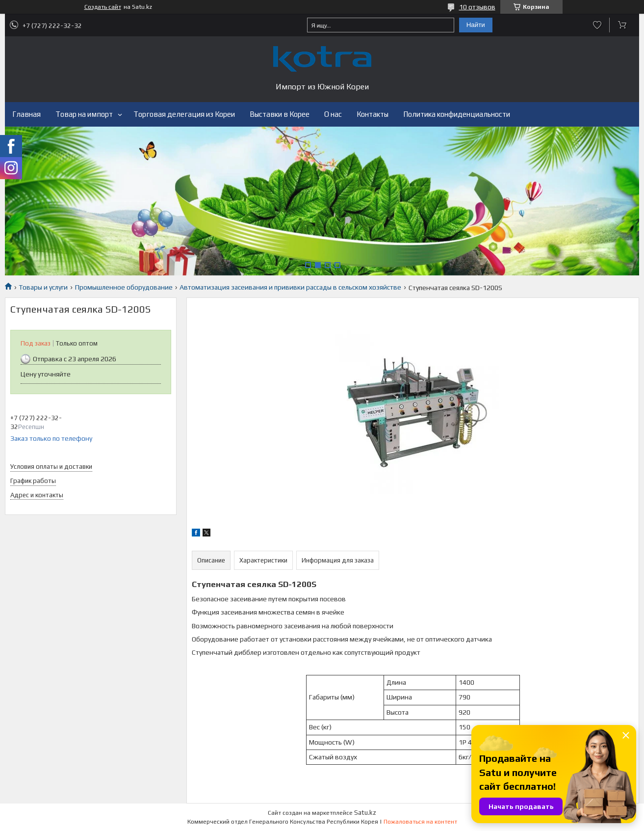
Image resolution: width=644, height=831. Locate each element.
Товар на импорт (84, 114)
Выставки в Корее (280, 114)
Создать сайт (103, 7)
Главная (26, 114)
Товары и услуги (43, 287)
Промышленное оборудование (124, 287)
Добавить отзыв (597, 25)
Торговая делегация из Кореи (184, 114)
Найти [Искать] (476, 25)
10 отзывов (477, 7)
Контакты (373, 114)
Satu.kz (365, 813)
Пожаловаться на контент (420, 822)
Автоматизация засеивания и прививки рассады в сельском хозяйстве (290, 287)
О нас (333, 114)
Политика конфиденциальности (457, 114)
